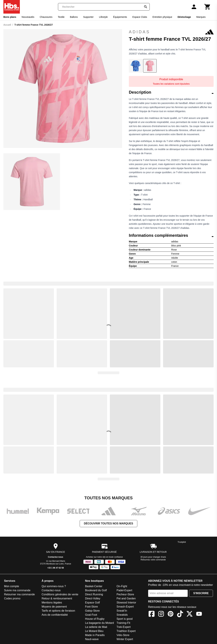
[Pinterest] (171, 614)
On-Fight (122, 586)
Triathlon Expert (126, 631)
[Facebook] (152, 614)
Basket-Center (94, 586)
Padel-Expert (125, 590)
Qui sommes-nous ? (54, 586)
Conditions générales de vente (60, 594)
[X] (190, 614)
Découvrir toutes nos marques (108, 523)
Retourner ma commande (19, 594)
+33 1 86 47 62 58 (56, 568)
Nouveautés (28, 17)
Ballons (74, 17)
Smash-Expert (125, 607)
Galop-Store (92, 611)
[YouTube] (199, 614)
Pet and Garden (126, 598)
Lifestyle (103, 17)
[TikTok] (180, 614)
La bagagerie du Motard (100, 623)
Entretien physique (162, 17)
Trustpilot (182, 542)
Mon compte (12, 586)
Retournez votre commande (153, 560)
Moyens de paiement (54, 607)
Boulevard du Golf (96, 590)
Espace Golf (92, 603)
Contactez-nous (56, 557)
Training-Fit (123, 623)
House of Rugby (95, 619)
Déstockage (184, 17)
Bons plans (10, 17)
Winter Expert (125, 639)
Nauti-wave (92, 639)
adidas (171, 32)
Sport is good (125, 619)
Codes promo (12, 598)
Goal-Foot (91, 615)
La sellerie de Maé (96, 627)
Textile (61, 17)
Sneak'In (122, 611)
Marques (201, 17)
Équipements (120, 17)
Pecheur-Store (125, 594)
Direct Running (94, 594)
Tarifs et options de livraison (58, 611)
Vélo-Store (123, 635)
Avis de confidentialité (55, 615)
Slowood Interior (126, 603)
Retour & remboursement (57, 598)
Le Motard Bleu (94, 631)
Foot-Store (92, 607)
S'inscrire (201, 593)
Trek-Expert (124, 627)
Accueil (7, 25)
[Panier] (208, 7)
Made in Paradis (95, 635)
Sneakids (122, 615)
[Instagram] (161, 614)
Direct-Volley (93, 598)
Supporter (88, 17)
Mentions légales (52, 603)
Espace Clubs (140, 17)
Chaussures (46, 17)
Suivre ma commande (17, 590)
